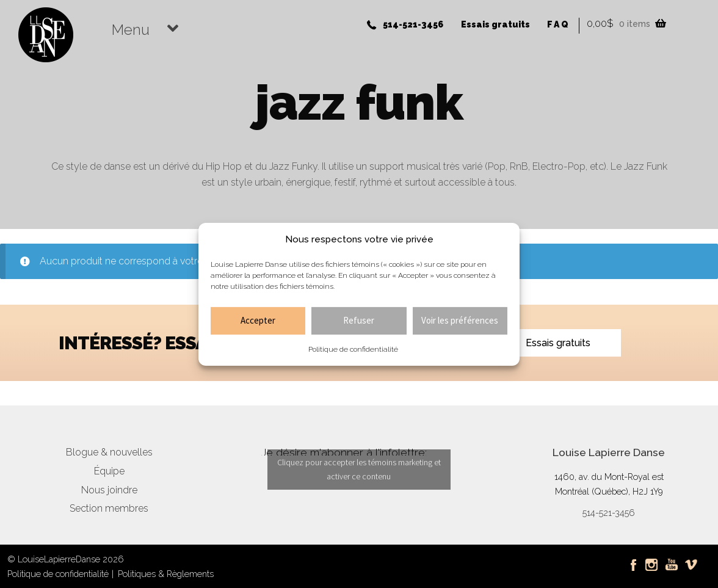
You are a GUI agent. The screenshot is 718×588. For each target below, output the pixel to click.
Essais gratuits (495, 24)
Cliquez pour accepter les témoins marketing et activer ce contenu (359, 469)
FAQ (558, 24)
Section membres (109, 508)
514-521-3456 (413, 24)
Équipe (109, 471)
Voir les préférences (460, 320)
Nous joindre (109, 490)
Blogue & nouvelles (109, 452)
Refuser (359, 320)
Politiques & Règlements (166, 574)
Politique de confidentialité (353, 349)
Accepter (258, 320)
